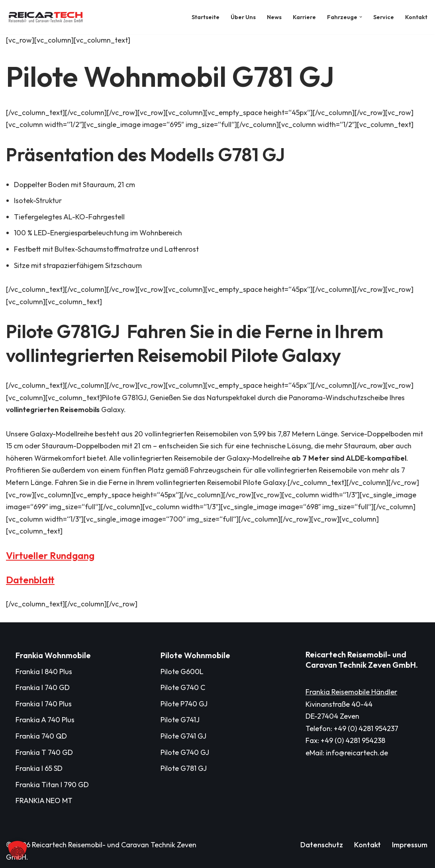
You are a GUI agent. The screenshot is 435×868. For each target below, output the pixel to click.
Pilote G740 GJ (185, 752)
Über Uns (243, 17)
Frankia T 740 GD (44, 752)
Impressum (410, 845)
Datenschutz (322, 845)
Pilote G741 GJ (183, 736)
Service (384, 17)
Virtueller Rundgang (50, 555)
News (274, 17)
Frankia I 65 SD (39, 768)
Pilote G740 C (183, 687)
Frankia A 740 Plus (45, 720)
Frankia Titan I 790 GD (52, 785)
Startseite (206, 17)
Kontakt (416, 17)
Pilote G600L (182, 672)
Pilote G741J (180, 720)
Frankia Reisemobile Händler (351, 692)
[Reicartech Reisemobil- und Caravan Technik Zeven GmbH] (48, 17)
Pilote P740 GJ (184, 704)
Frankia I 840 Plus (44, 672)
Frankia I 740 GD (43, 687)
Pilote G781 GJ (184, 768)
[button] (361, 17)
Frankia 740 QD (41, 736)
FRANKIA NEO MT (44, 801)
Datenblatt (30, 580)
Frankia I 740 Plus (44, 704)
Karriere (304, 17)
